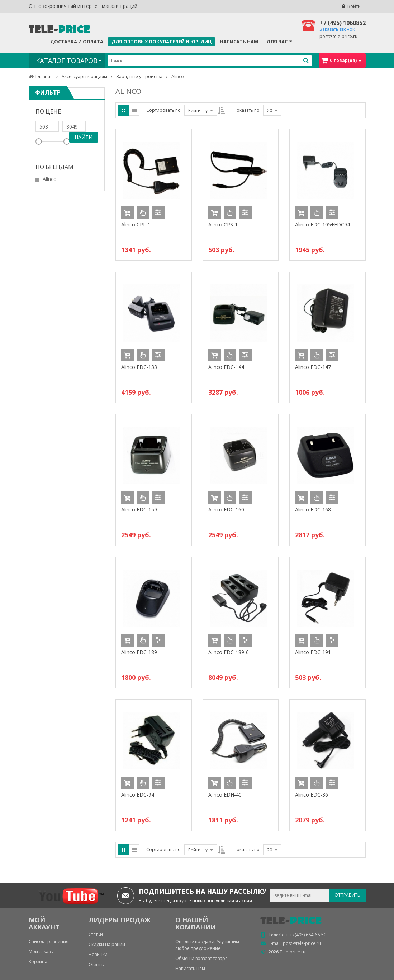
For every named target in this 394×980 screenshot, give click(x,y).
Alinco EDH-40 (225, 795)
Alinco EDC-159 (139, 510)
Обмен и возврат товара (201, 958)
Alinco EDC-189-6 (229, 652)
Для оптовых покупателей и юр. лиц (162, 42)
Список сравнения (49, 941)
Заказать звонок (337, 29)
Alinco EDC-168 (313, 510)
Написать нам (239, 42)
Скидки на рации (107, 944)
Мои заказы (41, 952)
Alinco (50, 179)
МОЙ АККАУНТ (44, 923)
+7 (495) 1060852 (343, 23)
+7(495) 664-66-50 (308, 935)
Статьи (96, 934)
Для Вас (277, 42)
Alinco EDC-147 (313, 367)
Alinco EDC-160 (226, 510)
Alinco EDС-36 (312, 795)
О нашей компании (196, 923)
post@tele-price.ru (338, 36)
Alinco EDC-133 (139, 367)
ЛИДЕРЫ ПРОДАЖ (120, 920)
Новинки (98, 954)
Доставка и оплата (77, 42)
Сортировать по (163, 110)
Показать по (247, 110)
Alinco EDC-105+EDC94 (322, 224)
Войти (354, 6)
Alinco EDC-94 (138, 795)
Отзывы (97, 964)
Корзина (38, 962)
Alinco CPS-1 (223, 224)
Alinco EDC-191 (313, 652)
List (134, 110)
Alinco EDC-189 (139, 652)
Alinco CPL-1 (136, 224)
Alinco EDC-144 (226, 367)
